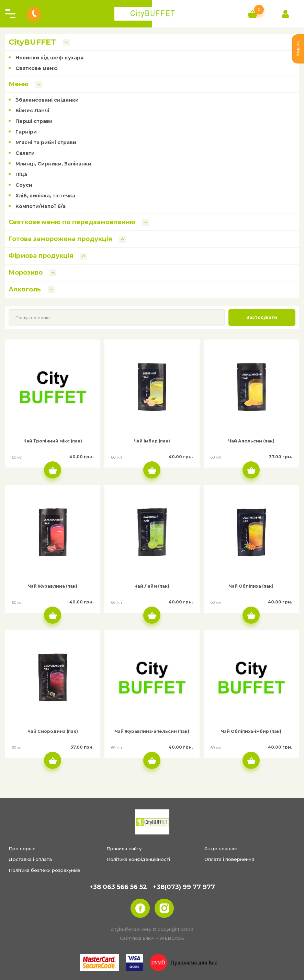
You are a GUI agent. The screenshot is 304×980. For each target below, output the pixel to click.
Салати (25, 153)
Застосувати (262, 317)
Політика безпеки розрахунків (44, 870)
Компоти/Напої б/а (41, 206)
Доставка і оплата (30, 859)
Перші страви (34, 121)
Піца (21, 174)
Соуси (24, 185)
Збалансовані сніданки (47, 100)
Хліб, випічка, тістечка (45, 196)
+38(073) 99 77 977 (184, 887)
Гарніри (26, 132)
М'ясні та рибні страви (46, 142)
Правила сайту (124, 849)
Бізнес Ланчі (32, 111)
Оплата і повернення (229, 859)
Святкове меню (37, 68)
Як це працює (221, 849)
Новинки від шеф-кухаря (49, 58)
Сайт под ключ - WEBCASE (152, 938)
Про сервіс (22, 849)
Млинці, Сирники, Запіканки (53, 164)
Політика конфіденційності (138, 859)
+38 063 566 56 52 (118, 887)
